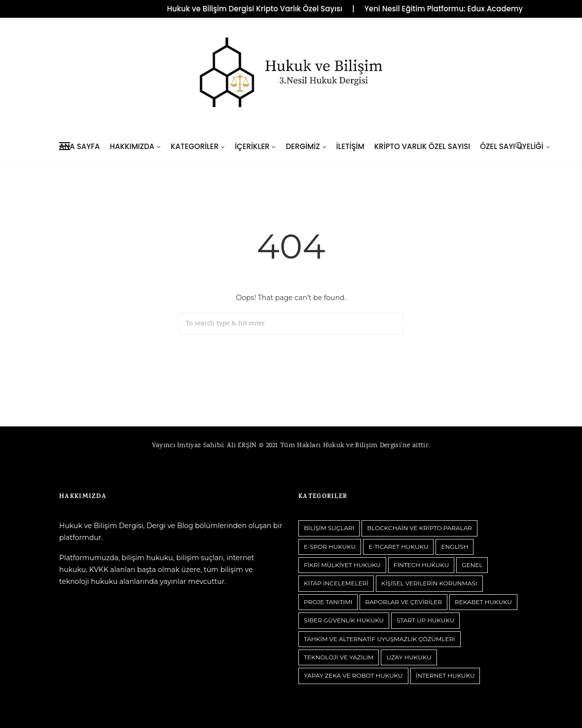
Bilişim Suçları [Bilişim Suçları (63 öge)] (329, 528)
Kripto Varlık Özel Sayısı (422, 146)
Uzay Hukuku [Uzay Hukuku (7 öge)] (409, 657)
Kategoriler (195, 146)
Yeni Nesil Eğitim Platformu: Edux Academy (444, 9)
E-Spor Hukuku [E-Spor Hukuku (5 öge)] (330, 547)
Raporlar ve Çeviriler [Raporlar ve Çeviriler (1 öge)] (403, 602)
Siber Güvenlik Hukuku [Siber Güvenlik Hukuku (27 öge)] (344, 620)
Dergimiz (303, 146)
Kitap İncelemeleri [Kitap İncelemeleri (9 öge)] (336, 583)
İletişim (350, 146)
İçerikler (252, 146)
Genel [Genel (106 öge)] (472, 565)
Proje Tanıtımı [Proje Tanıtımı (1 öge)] (328, 602)
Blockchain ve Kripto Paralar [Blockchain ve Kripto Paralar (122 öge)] (419, 528)
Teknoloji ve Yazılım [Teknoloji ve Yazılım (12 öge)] (339, 657)
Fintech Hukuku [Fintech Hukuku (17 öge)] (421, 565)
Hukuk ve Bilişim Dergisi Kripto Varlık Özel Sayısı (255, 9)
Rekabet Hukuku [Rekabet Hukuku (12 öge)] (483, 602)
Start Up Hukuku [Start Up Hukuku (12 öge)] (425, 620)
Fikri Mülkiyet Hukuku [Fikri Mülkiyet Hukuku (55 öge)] (342, 565)
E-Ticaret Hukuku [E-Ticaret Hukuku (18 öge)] (398, 547)
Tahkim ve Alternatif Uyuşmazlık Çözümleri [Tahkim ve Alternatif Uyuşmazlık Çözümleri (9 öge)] (380, 639)
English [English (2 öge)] (455, 547)
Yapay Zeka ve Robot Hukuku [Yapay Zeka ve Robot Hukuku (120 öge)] (353, 675)
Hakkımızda (132, 146)
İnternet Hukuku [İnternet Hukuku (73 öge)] (445, 675)
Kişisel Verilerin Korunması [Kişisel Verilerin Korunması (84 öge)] (429, 583)
